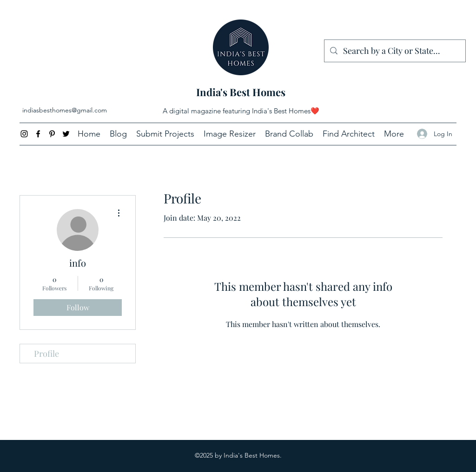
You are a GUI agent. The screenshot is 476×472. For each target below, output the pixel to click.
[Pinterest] (52, 134)
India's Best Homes (241, 92)
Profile (46, 354)
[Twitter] (66, 134)
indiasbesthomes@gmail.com (65, 110)
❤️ (315, 111)
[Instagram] (24, 134)
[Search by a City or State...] (394, 51)
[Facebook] (38, 134)
